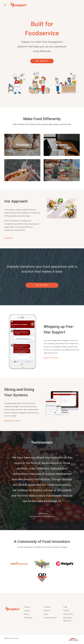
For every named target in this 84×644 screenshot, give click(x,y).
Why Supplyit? (42, 61)
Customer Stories (50, 618)
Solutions (47, 607)
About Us (47, 611)
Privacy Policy (68, 614)
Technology (28, 618)
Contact (66, 611)
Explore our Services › (51, 358)
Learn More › (9, 238)
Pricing (26, 614)
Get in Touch (42, 285)
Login (65, 607)
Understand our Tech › (12, 421)
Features (27, 607)
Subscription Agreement (68, 619)
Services (27, 611)
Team (46, 614)
